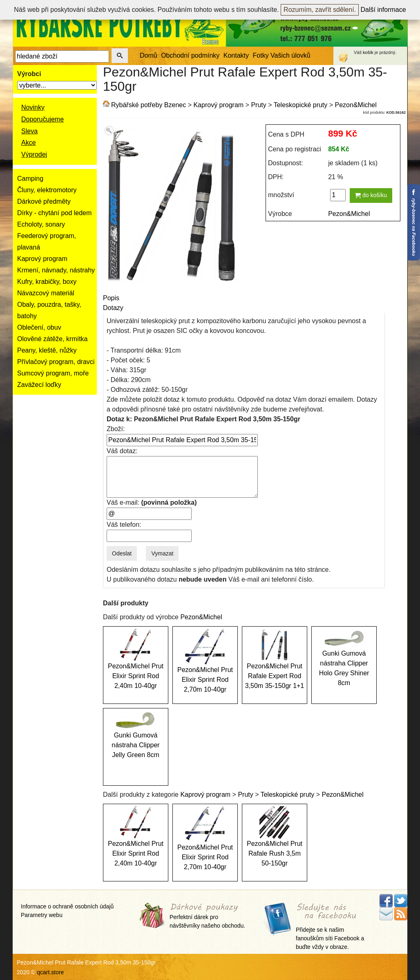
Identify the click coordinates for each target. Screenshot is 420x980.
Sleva (29, 131)
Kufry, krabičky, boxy (47, 282)
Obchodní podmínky (190, 55)
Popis (111, 298)
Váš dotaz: (122, 451)
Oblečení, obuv (39, 327)
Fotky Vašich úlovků (282, 55)
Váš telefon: (124, 525)
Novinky (33, 107)
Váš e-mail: (152, 502)
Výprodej (34, 154)
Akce (29, 143)
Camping (30, 179)
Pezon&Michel (356, 105)
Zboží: (116, 429)
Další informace (383, 10)
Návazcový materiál (46, 293)
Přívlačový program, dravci (56, 362)
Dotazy (113, 308)
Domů (149, 55)
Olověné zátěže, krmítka (52, 339)
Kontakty (236, 55)
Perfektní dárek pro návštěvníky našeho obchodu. (207, 916)
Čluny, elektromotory (47, 190)
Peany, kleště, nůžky (47, 350)
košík (368, 52)
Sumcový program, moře (53, 373)
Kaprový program (42, 259)
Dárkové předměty (44, 201)
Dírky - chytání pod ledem (54, 213)
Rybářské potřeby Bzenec (149, 105)
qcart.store (50, 972)
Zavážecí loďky (39, 385)
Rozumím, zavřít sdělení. (320, 10)
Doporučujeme (42, 119)
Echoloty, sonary (41, 224)
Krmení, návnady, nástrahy (56, 270)
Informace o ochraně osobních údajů (67, 906)
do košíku (371, 195)
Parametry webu (42, 915)
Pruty (258, 105)
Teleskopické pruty (301, 105)
